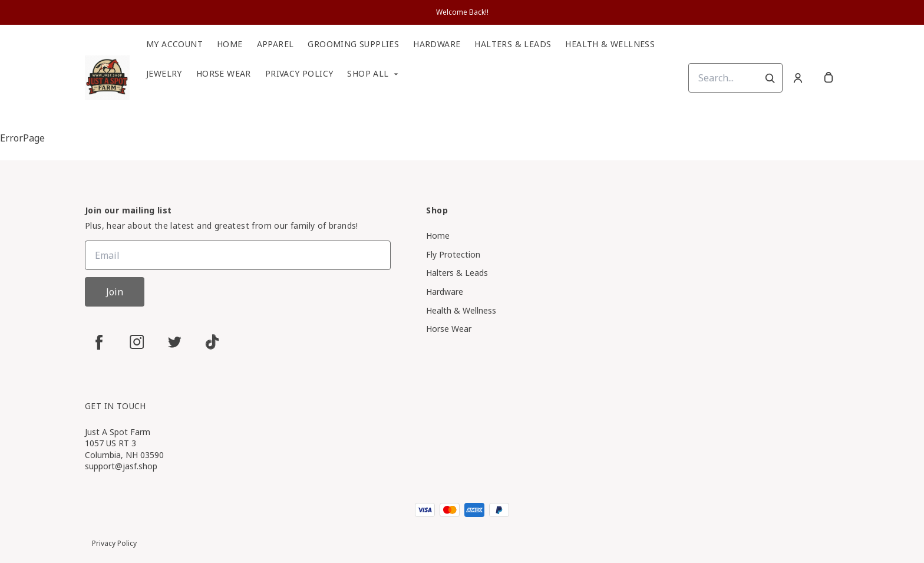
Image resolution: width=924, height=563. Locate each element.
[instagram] (137, 342)
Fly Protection (453, 254)
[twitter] (174, 342)
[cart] (829, 78)
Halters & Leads (513, 44)
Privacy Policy (299, 74)
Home (230, 44)
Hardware (437, 44)
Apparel (275, 44)
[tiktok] (212, 342)
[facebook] (99, 342)
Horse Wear (224, 74)
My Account (174, 44)
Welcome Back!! (462, 12)
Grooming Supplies (353, 44)
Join (115, 292)
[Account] (798, 78)
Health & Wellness (610, 44)
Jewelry (164, 74)
